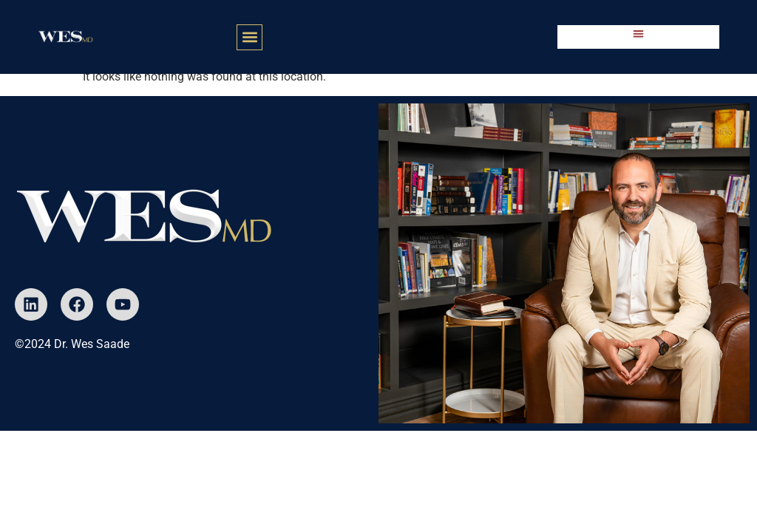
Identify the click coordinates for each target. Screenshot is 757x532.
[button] (249, 37)
